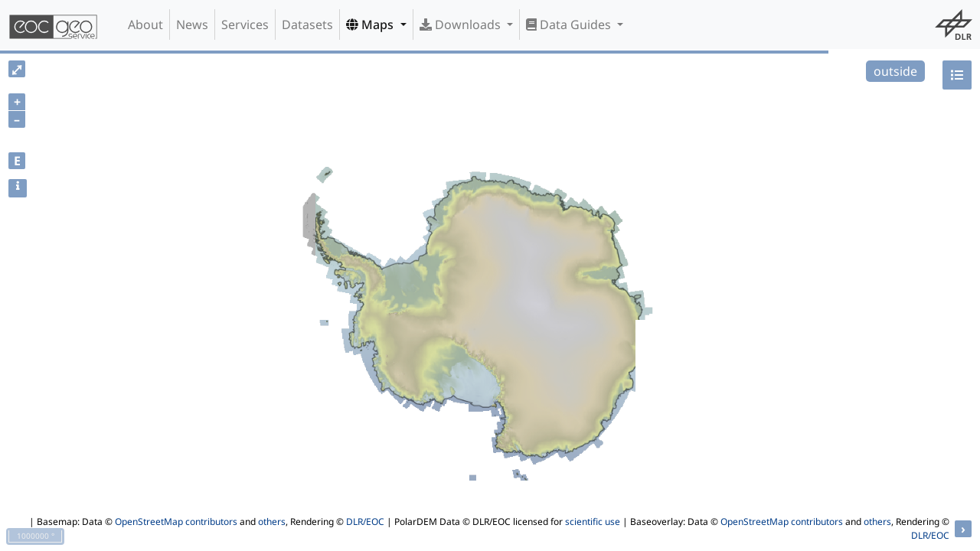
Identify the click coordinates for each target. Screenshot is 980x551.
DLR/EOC (365, 522)
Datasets (307, 24)
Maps (371, 24)
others (272, 522)
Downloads (462, 24)
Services (245, 24)
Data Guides (570, 24)
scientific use (593, 522)
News (192, 24)
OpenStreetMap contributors (176, 522)
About (145, 24)
